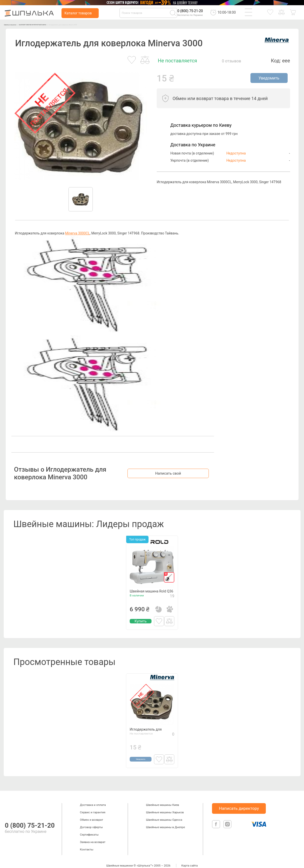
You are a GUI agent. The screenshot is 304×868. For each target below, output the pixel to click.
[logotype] (10, 800)
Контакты (87, 842)
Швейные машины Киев (163, 797)
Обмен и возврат (91, 812)
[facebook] (216, 821)
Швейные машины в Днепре (166, 819)
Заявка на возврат (93, 834)
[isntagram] (228, 821)
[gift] (169, 570)
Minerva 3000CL (78, 233)
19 (172, 597)
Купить (141, 622)
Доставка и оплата (93, 797)
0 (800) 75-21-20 (190, 11)
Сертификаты (89, 827)
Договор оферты (91, 819)
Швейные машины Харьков (165, 804)
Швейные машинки (18, 24)
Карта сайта (189, 858)
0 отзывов (232, 61)
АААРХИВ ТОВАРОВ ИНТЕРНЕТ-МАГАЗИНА (66, 24)
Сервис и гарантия (93, 804)
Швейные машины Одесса (164, 812)
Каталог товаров (78, 13)
